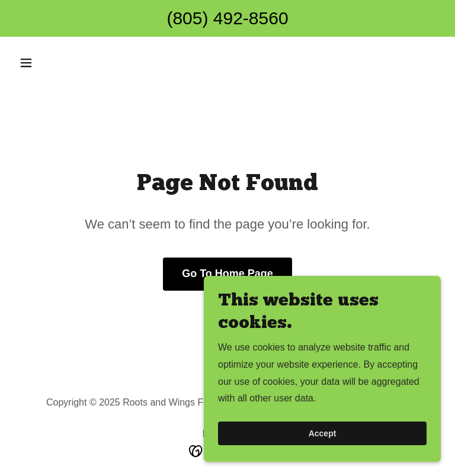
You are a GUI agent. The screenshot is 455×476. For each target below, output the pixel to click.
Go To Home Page (227, 274)
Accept (323, 433)
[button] (46, 63)
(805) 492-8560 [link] (227, 18)
